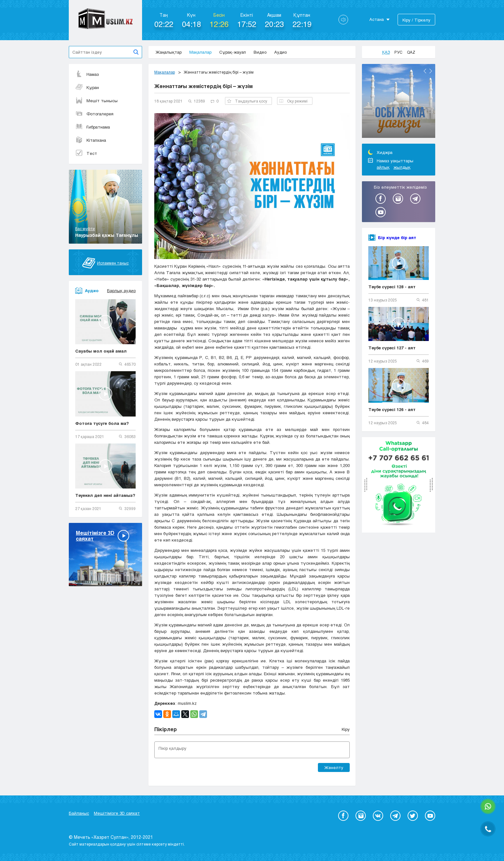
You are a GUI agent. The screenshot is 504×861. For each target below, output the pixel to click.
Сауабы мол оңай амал (101, 351)
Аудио (280, 52)
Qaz (411, 52)
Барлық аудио (121, 291)
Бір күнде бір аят (397, 238)
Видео (260, 52)
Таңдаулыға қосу (247, 101)
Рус (398, 52)
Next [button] (431, 71)
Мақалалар (200, 52)
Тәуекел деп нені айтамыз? (105, 495)
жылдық (402, 167)
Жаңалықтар (169, 52)
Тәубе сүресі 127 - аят (392, 348)
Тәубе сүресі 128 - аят (392, 287)
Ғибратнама (93, 127)
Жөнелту (334, 767)
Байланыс (79, 813)
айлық (383, 167)
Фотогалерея (94, 114)
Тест (86, 153)
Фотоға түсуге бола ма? (102, 423)
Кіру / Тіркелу (416, 20)
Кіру (346, 729)
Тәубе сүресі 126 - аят (392, 409)
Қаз (386, 52)
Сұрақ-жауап (233, 52)
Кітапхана (91, 140)
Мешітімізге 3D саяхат (117, 813)
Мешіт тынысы (96, 101)
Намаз (87, 74)
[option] (399, 102)
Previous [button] (425, 71)
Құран (87, 87)
